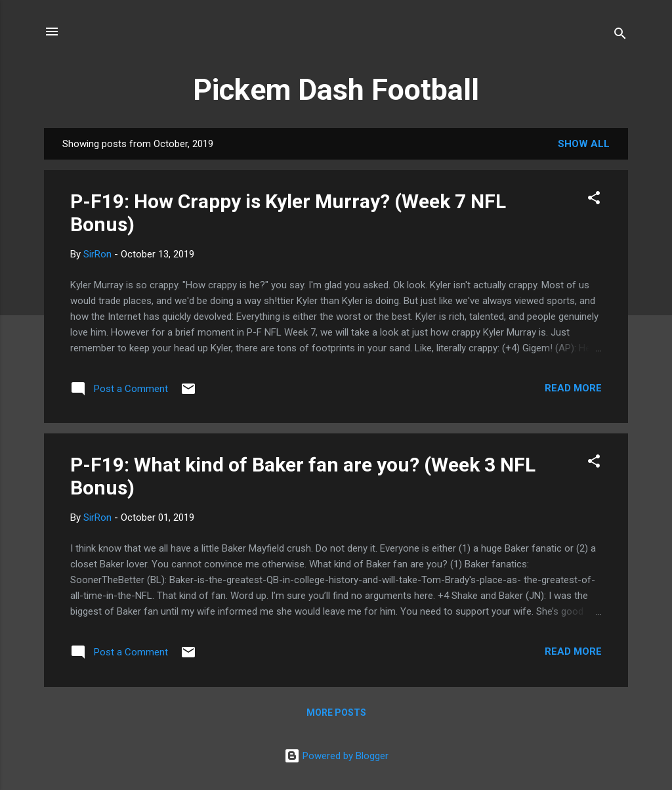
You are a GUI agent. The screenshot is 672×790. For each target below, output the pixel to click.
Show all (584, 144)
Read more (573, 388)
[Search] (620, 36)
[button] (594, 200)
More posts (336, 713)
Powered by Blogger (336, 756)
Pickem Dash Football (336, 90)
